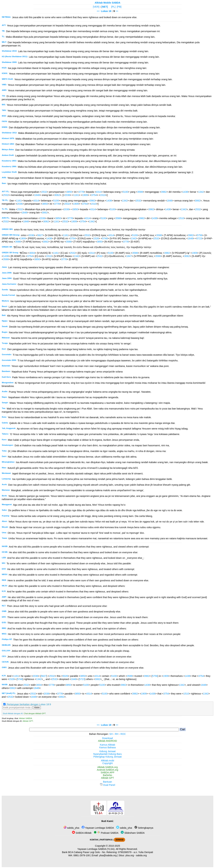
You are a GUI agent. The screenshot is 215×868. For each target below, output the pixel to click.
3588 (140, 192)
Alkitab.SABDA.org (108, 767)
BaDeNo (107, 775)
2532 (44, 192)
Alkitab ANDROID (108, 741)
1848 (37, 195)
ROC (123, 734)
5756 (200, 235)
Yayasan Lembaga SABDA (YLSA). (96, 849)
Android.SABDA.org (107, 770)
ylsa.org (130, 855)
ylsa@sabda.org (108, 855)
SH (111, 734)
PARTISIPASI (106, 840)
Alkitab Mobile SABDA (108, 3)
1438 (185, 192)
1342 (201, 192)
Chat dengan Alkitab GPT (35, 713)
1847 (129, 256)
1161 (76, 195)
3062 (57, 195)
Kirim (37, 707)
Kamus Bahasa (107, 747)
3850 (69, 192)
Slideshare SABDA (133, 833)
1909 (85, 195)
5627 (40, 235)
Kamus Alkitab (107, 745)
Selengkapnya (144, 828)
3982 (164, 192)
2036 (67, 195)
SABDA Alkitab (82, 833)
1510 (103, 195)
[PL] (113, 7)
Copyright (107, 763)
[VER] (96, 7)
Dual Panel (107, 785)
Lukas (104, 11)
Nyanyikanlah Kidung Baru (107, 754)
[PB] (119, 7)
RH (117, 734)
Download (107, 738)
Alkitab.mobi (107, 761)
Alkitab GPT (28, 721)
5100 (125, 192)
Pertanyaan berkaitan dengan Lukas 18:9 (29, 704)
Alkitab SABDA (25, 718)
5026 (65, 676)
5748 (105, 238)
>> (117, 11)
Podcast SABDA (106, 833)
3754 (94, 195)
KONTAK (94, 840)
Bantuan (107, 782)
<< (98, 11)
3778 (81, 192)
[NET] (105, 7)
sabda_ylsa (71, 828)
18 (110, 11)
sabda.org (141, 855)
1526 (96, 238)
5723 (199, 238)
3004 (32, 253)
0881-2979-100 (82, 855)
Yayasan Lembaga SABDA (98, 828)
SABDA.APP (107, 772)
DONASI (119, 840)
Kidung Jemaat (107, 751)
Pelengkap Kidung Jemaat (107, 757)
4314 (99, 192)
